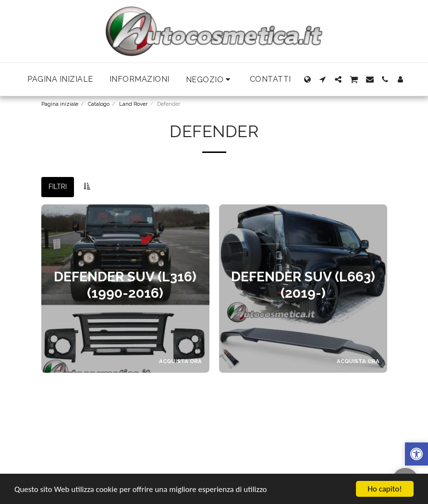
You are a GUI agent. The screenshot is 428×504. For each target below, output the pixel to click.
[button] (210, 80)
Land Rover (133, 104)
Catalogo (99, 104)
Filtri (58, 187)
